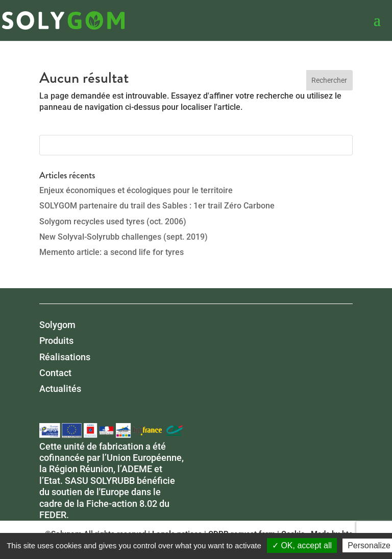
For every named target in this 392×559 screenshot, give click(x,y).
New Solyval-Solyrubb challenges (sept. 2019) (124, 237)
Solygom (57, 325)
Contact (55, 373)
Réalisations (65, 357)
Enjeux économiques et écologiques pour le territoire (136, 190)
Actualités (60, 389)
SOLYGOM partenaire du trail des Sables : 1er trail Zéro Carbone (157, 206)
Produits (56, 341)
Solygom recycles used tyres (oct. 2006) (113, 222)
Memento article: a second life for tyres (112, 252)
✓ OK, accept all (302, 545)
